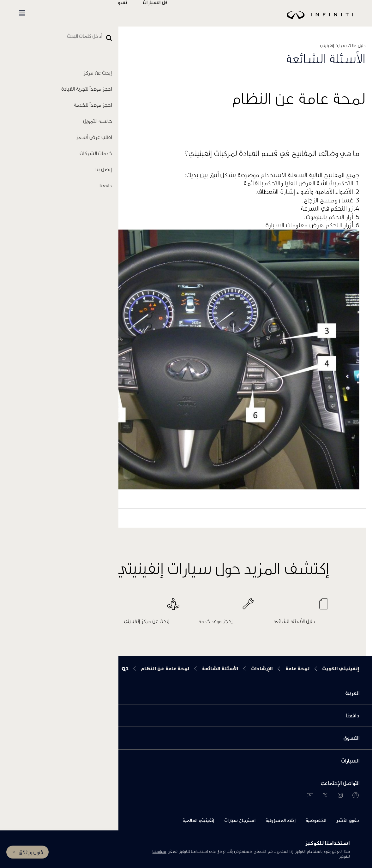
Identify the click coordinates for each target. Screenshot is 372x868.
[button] (22, 13)
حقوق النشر (348, 820)
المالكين (102, 13)
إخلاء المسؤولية (281, 820)
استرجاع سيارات (240, 820)
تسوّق (140, 13)
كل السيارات (174, 13)
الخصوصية (316, 820)
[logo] (202, 19)
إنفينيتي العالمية (198, 820)
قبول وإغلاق (31, 852)
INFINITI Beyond (54, 13)
